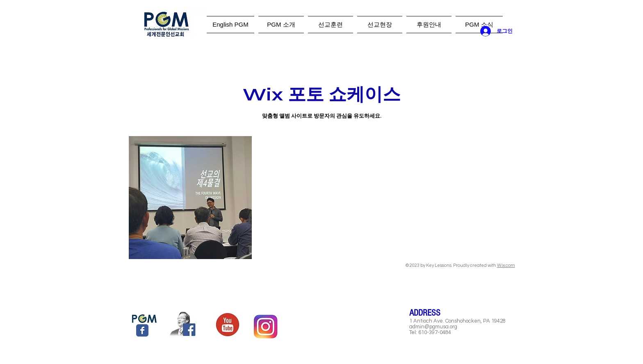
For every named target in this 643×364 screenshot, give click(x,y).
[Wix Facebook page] (142, 330)
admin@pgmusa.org (433, 327)
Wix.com (506, 265)
